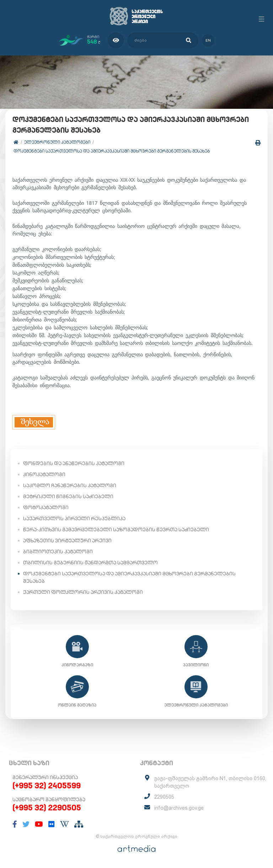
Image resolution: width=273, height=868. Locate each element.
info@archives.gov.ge (179, 808)
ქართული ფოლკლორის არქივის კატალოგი (83, 592)
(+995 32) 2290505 (47, 808)
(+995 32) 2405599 (47, 786)
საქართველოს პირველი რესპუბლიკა (74, 518)
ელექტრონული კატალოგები (57, 142)
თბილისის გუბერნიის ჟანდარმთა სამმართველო (90, 563)
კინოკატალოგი (44, 474)
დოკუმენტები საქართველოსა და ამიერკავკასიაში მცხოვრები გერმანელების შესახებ (112, 151)
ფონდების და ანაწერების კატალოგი (74, 463)
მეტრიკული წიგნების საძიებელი (68, 496)
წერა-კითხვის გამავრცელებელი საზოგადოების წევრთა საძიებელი (116, 529)
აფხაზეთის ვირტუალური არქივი (67, 540)
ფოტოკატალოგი (46, 507)
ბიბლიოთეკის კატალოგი (58, 552)
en (208, 40)
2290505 (164, 797)
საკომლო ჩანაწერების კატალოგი (70, 485)
